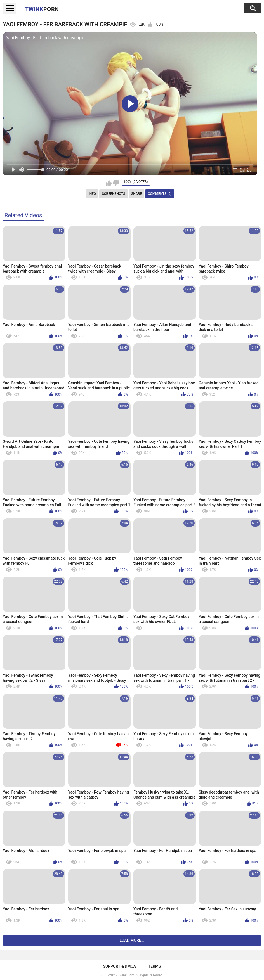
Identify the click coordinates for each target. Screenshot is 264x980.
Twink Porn (126, 975)
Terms (155, 966)
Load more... (132, 940)
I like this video (109, 183)
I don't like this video (116, 183)
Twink (42, 9)
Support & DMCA (119, 966)
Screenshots (114, 194)
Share (136, 194)
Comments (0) (160, 194)
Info (92, 194)
